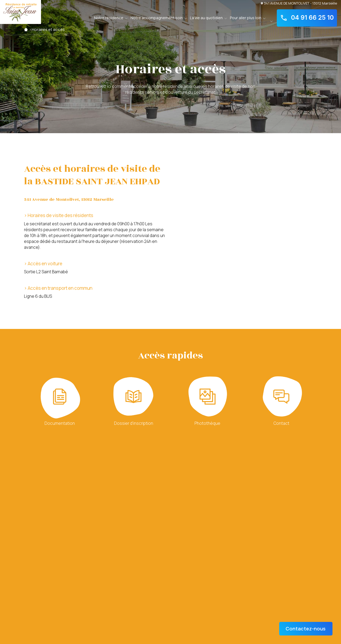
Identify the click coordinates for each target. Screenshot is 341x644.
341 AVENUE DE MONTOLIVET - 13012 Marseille (299, 3)
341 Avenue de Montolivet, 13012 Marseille (69, 199)
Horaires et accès (48, 29)
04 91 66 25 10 (307, 18)
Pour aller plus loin (246, 18)
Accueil (26, 29)
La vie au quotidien (206, 18)
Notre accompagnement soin (157, 18)
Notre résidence (109, 18)
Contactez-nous (306, 629)
